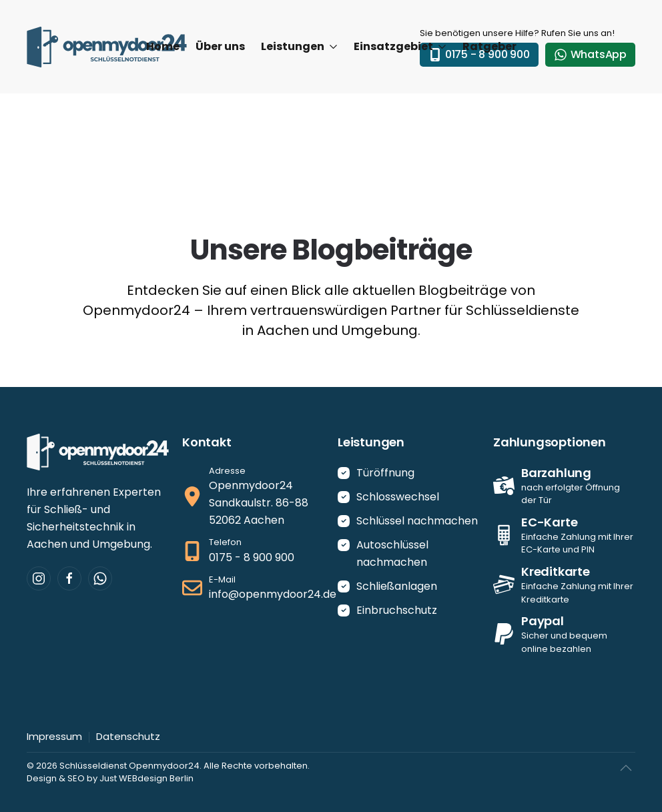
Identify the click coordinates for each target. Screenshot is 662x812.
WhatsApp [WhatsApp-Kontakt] (590, 54)
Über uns (220, 46)
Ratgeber (489, 46)
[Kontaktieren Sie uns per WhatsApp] (100, 578)
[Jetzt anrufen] (253, 551)
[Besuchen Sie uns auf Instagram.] (39, 578)
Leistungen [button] (299, 46)
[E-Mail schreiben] (253, 588)
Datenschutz (128, 736)
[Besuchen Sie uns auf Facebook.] (69, 578)
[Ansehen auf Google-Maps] (253, 497)
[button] (626, 768)
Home (163, 46)
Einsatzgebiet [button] (400, 46)
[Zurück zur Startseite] (107, 47)
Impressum (54, 736)
